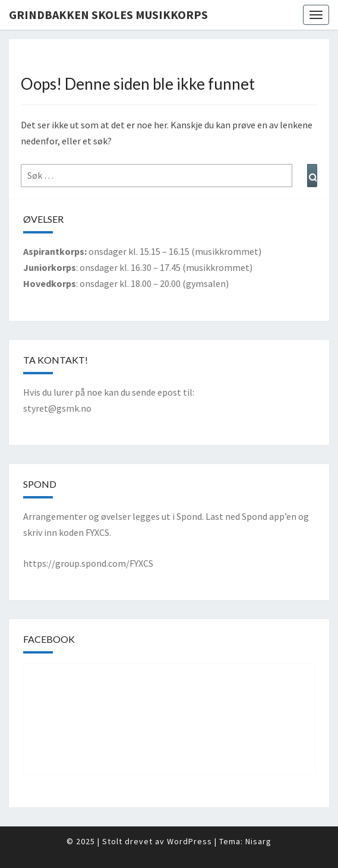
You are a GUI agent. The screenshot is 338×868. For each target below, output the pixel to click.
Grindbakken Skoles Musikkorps (108, 15)
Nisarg (258, 841)
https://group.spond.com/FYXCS (88, 563)
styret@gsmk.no (57, 408)
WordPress (189, 841)
